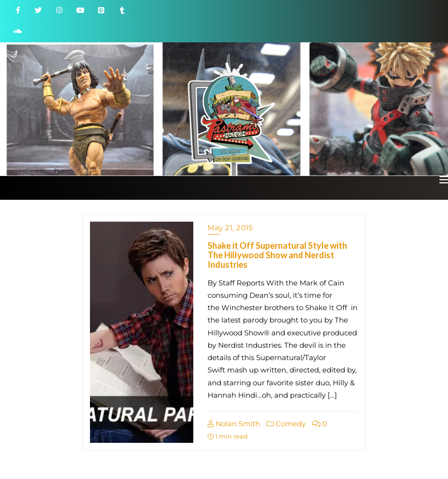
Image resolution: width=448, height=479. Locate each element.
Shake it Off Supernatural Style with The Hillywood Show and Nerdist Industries (277, 255)
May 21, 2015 (230, 228)
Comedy (286, 424)
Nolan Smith (234, 424)
